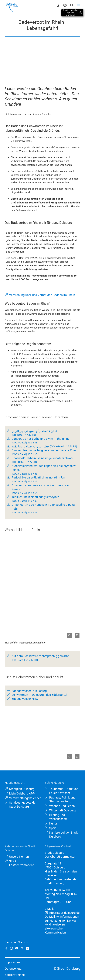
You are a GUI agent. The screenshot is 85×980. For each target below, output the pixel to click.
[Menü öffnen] (79, 5)
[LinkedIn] (27, 948)
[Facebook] (6, 948)
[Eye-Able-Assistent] (58, 5)
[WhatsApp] (22, 948)
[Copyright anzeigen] (76, 634)
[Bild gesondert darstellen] (68, 634)
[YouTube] (17, 948)
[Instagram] (11, 948)
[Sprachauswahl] (65, 5)
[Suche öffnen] (72, 5)
